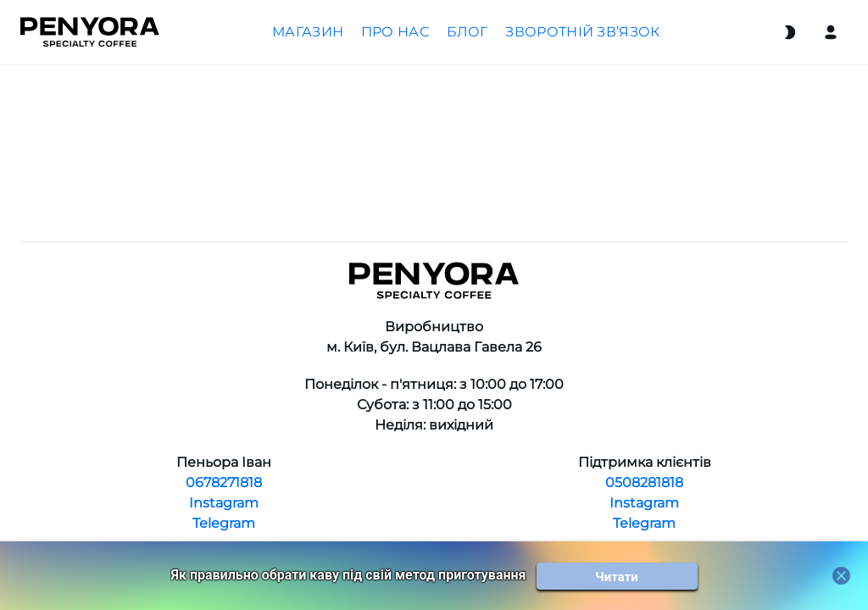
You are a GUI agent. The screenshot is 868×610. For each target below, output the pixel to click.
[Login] (831, 32)
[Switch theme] (790, 32)
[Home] (90, 32)
